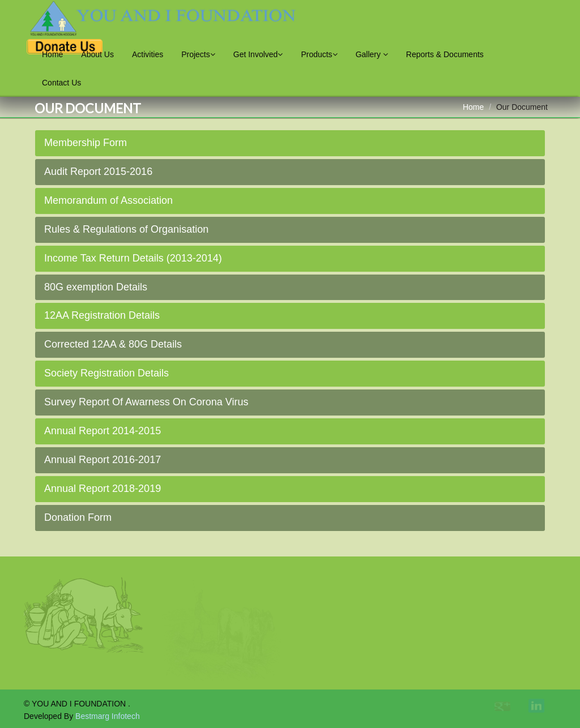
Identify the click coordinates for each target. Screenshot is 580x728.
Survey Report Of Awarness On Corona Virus (146, 402)
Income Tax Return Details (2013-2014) (133, 258)
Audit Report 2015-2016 (98, 172)
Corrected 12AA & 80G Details (113, 344)
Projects (198, 54)
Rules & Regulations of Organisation (126, 229)
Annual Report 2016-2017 (103, 460)
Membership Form (86, 143)
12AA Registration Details (102, 315)
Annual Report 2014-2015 (103, 431)
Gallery (372, 54)
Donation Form (78, 517)
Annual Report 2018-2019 (103, 489)
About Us (97, 54)
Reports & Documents (445, 54)
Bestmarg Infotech (108, 716)
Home (52, 54)
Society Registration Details (106, 373)
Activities (148, 54)
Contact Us (61, 83)
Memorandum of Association (108, 200)
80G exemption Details (96, 287)
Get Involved (258, 54)
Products (319, 54)
